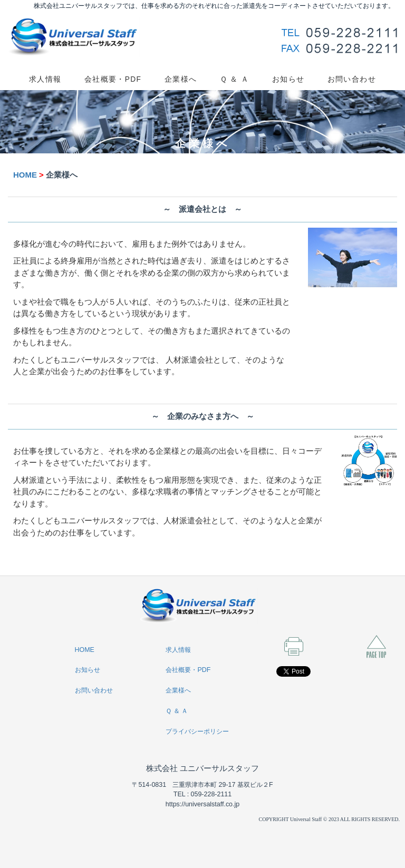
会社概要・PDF (113, 79)
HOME (25, 175)
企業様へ (181, 79)
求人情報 (45, 79)
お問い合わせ (352, 79)
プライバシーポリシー (197, 732)
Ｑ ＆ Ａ (235, 79)
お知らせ (288, 79)
